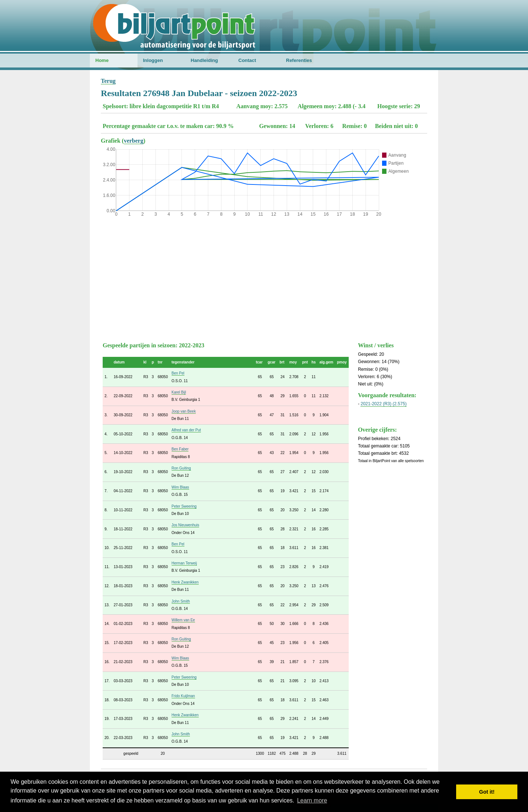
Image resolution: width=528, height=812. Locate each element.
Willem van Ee (183, 620)
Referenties (299, 60)
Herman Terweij (184, 563)
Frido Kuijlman (183, 696)
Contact (247, 60)
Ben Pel (178, 373)
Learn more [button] (312, 800)
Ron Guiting (181, 468)
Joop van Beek (184, 411)
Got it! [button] (487, 792)
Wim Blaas (180, 487)
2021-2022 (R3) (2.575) (383, 404)
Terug (108, 81)
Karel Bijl (179, 392)
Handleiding (204, 60)
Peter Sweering (184, 506)
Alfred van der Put (186, 430)
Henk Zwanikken (185, 582)
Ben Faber (180, 449)
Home (102, 60)
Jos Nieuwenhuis (186, 525)
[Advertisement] (264, 278)
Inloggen (153, 60)
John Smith (181, 601)
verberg (134, 141)
